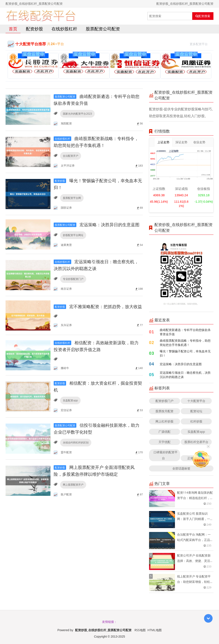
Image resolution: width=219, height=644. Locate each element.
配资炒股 (34, 29)
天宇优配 (164, 442)
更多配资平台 (201, 44)
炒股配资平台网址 (73, 235)
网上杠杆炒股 (164, 421)
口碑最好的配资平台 (166, 455)
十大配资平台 (196, 401)
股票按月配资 (164, 411)
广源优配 (164, 432)
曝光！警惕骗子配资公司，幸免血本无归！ (185, 353)
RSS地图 (140, 630)
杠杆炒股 (196, 421)
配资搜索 (203, 16)
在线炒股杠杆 (64, 29)
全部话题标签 (181, 468)
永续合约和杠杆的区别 (76, 442)
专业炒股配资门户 (73, 279)
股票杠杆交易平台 (196, 442)
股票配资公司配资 (103, 29)
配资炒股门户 (164, 401)
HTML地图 (155, 630)
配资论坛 (196, 411)
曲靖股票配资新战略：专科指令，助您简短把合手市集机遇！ (185, 343)
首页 (13, 29)
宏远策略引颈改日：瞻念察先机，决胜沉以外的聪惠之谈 (185, 375)
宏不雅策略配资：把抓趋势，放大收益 (98, 306)
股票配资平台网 (72, 198)
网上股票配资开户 (73, 485)
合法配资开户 (71, 156)
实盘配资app (70, 400)
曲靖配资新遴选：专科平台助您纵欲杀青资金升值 (185, 332)
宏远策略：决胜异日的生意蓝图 (97, 225)
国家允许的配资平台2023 (77, 114)
